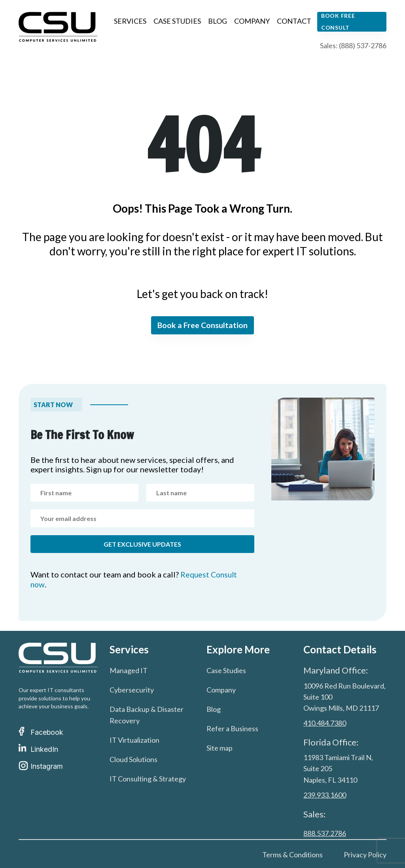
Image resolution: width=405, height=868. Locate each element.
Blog (218, 21)
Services (130, 21)
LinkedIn (38, 749)
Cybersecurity (132, 690)
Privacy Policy (365, 854)
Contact (294, 21)
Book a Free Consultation (203, 326)
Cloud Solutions (133, 759)
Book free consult (338, 22)
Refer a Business (232, 728)
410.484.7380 (325, 723)
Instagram (41, 766)
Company (252, 21)
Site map (220, 748)
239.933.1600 (325, 794)
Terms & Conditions (292, 854)
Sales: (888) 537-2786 (353, 45)
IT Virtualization (134, 740)
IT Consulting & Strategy (148, 779)
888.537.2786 (325, 833)
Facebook (41, 732)
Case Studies (177, 21)
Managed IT (129, 670)
